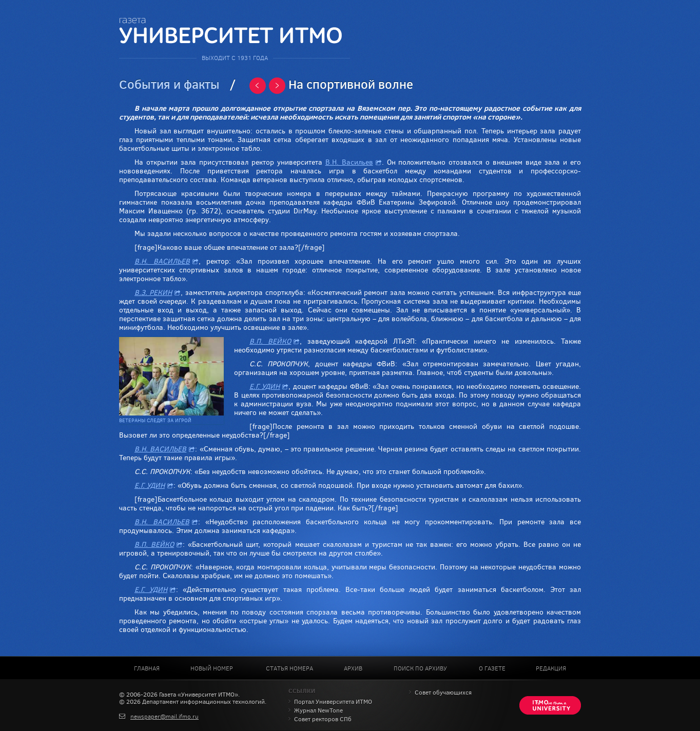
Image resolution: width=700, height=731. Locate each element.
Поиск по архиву (420, 668)
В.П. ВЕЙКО (270, 341)
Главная (147, 668)
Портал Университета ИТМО (333, 702)
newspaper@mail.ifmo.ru (164, 717)
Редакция (551, 668)
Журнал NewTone (318, 710)
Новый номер (212, 668)
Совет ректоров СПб (323, 719)
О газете (492, 668)
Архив (353, 668)
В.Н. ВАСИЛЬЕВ (162, 261)
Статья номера (289, 668)
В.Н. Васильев (349, 162)
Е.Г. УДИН (265, 387)
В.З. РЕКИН (153, 293)
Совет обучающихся (443, 693)
